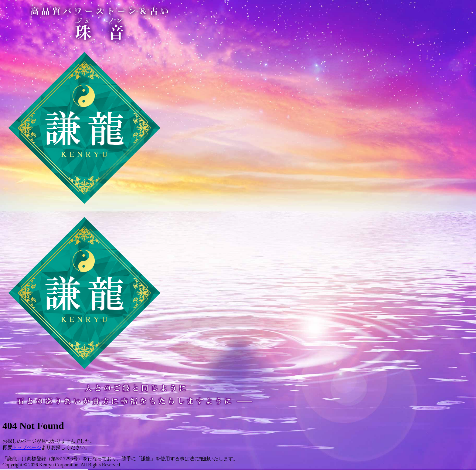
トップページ (27, 447)
